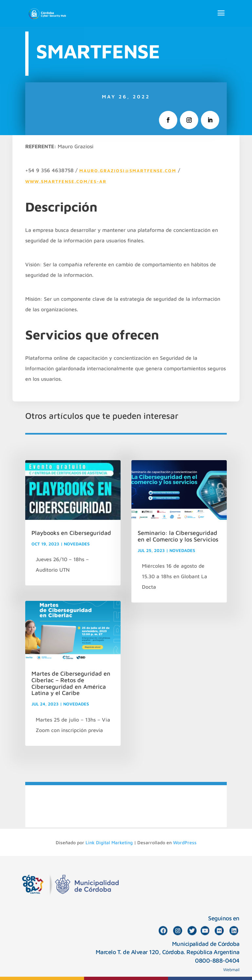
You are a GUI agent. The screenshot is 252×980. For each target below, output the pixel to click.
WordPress (185, 842)
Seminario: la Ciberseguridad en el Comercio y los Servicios (178, 536)
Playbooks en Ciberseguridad (71, 533)
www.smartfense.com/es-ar (66, 181)
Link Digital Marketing (109, 842)
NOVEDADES (77, 544)
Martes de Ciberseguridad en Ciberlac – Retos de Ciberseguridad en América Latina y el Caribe (71, 683)
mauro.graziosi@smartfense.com (128, 171)
